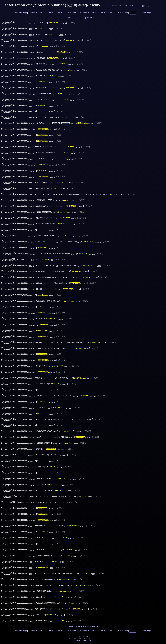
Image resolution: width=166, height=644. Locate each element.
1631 (85, 13)
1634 (98, 13)
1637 (112, 13)
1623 (46, 13)
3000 (139, 13)
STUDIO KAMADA (131, 6)
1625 (56, 13)
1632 (89, 13)
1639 (121, 13)
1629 (74, 13)
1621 (37, 13)
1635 (103, 13)
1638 (117, 13)
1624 (51, 13)
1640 (126, 13)
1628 (69, 13)
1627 (65, 13)
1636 (108, 13)
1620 (33, 13)
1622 (42, 13)
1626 (60, 13)
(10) (8, 22)
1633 (94, 13)
